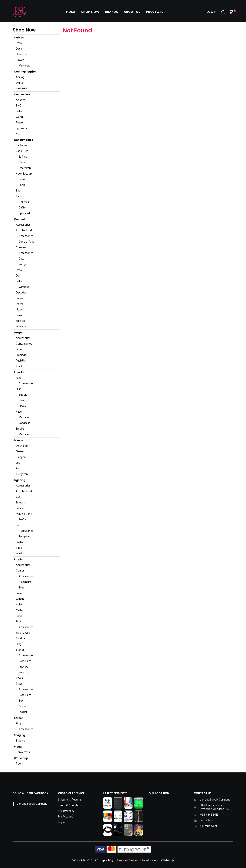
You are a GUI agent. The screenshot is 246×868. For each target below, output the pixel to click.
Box (21, 701)
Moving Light (24, 514)
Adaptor (21, 100)
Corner (23, 706)
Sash (19, 191)
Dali (18, 276)
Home (71, 12)
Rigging (19, 559)
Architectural (24, 230)
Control (19, 219)
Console (21, 247)
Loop (22, 185)
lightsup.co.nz (209, 826)
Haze (22, 400)
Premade (21, 355)
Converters (23, 752)
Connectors (22, 94)
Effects (19, 372)
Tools (19, 678)
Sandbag (21, 639)
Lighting (20, 480)
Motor (20, 610)
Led (18, 463)
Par (18, 468)
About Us (132, 12)
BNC (18, 106)
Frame (19, 593)
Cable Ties (22, 151)
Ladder (23, 712)
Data (19, 49)
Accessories (23, 225)
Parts (19, 616)
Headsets (22, 88)
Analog (20, 77)
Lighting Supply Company (32, 804)
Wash (19, 554)
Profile (23, 520)
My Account (66, 817)
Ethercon (21, 54)
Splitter (21, 321)
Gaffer (23, 208)
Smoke (23, 406)
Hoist (19, 605)
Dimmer (20, 298)
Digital (20, 83)
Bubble (23, 395)
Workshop (21, 758)
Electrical (24, 202)
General (20, 452)
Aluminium (25, 582)
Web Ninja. (168, 860)
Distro (20, 304)
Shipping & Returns (70, 800)
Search (223, 12)
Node (19, 310)
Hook (22, 179)
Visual (18, 747)
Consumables (24, 140)
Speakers (21, 128)
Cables (19, 38)
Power (20, 60)
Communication (25, 72)
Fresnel (20, 508)
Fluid (19, 389)
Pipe (18, 622)
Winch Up (24, 672)
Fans (19, 378)
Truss (19, 684)
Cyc (18, 497)
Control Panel (27, 242)
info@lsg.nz (208, 820)
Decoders (22, 293)
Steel (22, 588)
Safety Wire (23, 633)
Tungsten (22, 474)
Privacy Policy (66, 811)
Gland (19, 117)
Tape (19, 196)
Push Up (21, 361)
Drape (18, 332)
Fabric (19, 349)
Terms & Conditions (70, 805)
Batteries (22, 145)
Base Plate (25, 661)
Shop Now (90, 12)
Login (212, 12)
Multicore (25, 66)
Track (19, 366)
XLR (18, 134)
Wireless (24, 287)
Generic (23, 162)
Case (22, 259)
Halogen (21, 457)
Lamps (19, 440)
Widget (23, 264)
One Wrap (25, 168)
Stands (20, 650)
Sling (19, 644)
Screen (19, 718)
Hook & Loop (24, 174)
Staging (20, 735)
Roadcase (25, 423)
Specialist (25, 213)
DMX (19, 43)
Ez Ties (23, 157)
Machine (24, 417)
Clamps (20, 571)
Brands (112, 12)
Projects (155, 12)
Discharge (22, 446)
